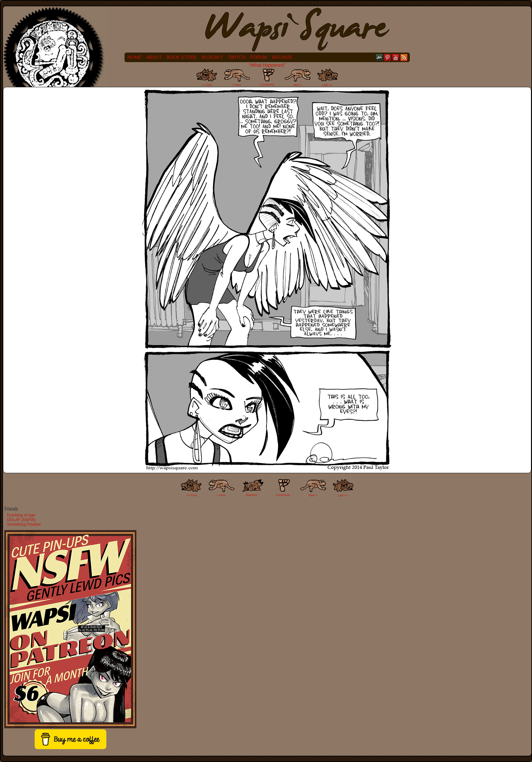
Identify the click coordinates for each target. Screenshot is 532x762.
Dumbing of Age (21, 515)
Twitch (236, 57)
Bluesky (213, 57)
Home (134, 57)
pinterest (388, 57)
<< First (207, 85)
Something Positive (24, 524)
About (154, 57)
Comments (267, 77)
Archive (282, 57)
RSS (404, 57)
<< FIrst (192, 495)
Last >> (327, 85)
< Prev (237, 85)
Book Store (182, 57)
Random (252, 495)
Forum (259, 57)
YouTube (396, 57)
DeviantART (379, 57)
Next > (298, 85)
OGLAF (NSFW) (21, 520)
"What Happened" (267, 65)
